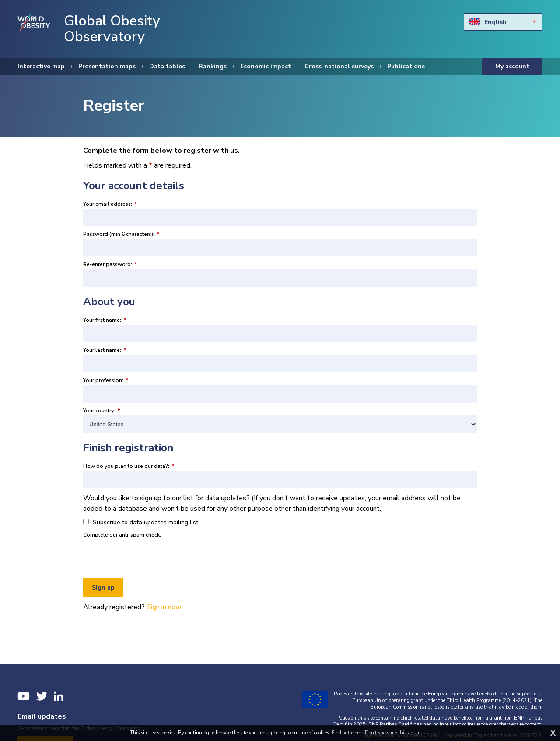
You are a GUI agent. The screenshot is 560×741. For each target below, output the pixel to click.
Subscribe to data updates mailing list (141, 522)
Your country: (102, 411)
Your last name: (105, 350)
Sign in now (164, 607)
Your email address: (110, 204)
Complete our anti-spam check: (122, 535)
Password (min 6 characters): (121, 234)
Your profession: (106, 380)
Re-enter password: (110, 264)
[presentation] (150, 557)
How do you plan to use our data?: (129, 466)
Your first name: (105, 320)
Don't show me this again (393, 733)
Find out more (346, 733)
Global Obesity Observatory (112, 29)
